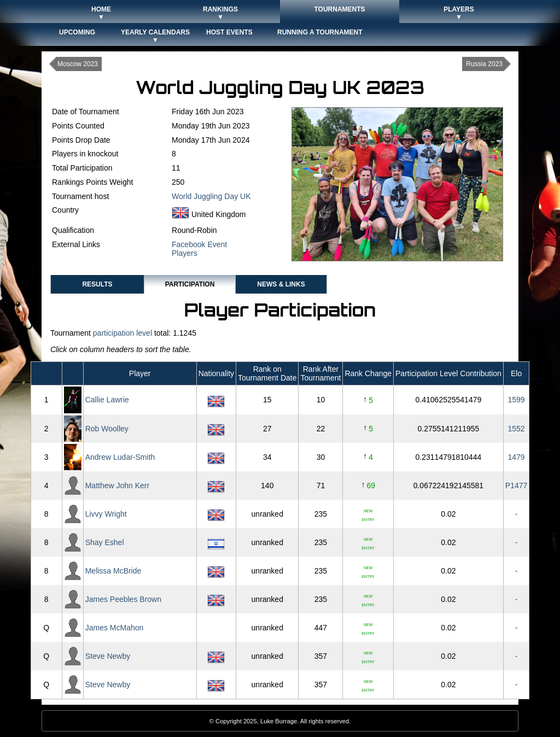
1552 (516, 429)
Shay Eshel (105, 542)
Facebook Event (199, 244)
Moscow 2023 (78, 64)
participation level (122, 333)
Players (185, 253)
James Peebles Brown (123, 599)
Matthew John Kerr (118, 486)
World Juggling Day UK (211, 196)
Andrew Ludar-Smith (120, 457)
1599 (516, 400)
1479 (516, 457)
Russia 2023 (484, 64)
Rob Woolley (107, 429)
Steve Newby (108, 656)
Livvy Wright (106, 514)
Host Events (229, 32)
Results (97, 284)
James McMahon (115, 628)
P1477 (516, 486)
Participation (190, 284)
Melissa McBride (113, 571)
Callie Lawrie (107, 400)
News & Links (281, 284)
